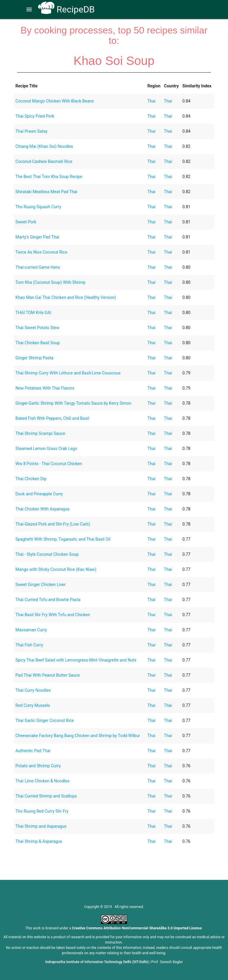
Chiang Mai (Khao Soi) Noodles (44, 146)
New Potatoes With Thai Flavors (45, 388)
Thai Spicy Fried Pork (35, 116)
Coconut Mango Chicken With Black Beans (55, 101)
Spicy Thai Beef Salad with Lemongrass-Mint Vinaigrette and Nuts (76, 660)
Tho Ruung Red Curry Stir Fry (42, 811)
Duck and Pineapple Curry (39, 494)
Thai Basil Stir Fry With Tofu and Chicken (53, 615)
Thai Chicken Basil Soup (38, 343)
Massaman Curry (31, 630)
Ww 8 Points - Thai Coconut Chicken (49, 464)
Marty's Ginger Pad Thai (37, 237)
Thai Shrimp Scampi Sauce (40, 433)
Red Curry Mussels (33, 705)
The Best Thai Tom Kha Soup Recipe (49, 177)
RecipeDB (66, 9)
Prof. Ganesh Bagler (167, 962)
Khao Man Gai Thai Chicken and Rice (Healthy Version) (66, 297)
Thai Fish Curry (29, 645)
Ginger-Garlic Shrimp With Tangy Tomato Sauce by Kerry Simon (73, 403)
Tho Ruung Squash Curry (38, 207)
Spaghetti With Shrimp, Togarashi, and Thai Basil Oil (63, 539)
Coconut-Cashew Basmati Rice (44, 161)
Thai (151, 101)
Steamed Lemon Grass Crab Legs (46, 449)
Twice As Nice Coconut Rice (41, 252)
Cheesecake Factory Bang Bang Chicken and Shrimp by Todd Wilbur (78, 736)
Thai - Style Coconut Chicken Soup (47, 554)
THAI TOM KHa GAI (33, 313)
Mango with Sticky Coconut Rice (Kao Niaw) (56, 569)
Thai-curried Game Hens (38, 267)
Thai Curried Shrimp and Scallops (46, 796)
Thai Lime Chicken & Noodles (42, 781)
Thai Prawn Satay (31, 131)
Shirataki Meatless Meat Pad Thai (46, 192)
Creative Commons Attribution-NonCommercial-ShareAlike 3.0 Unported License (137, 928)
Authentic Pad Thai (33, 751)
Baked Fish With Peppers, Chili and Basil (52, 418)
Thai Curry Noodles (33, 690)
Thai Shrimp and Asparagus (41, 826)
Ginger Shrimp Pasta (34, 358)
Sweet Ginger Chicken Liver (41, 585)
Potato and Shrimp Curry (38, 766)
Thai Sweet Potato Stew (37, 328)
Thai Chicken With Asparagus (42, 509)
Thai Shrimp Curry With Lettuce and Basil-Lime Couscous (68, 373)
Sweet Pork (26, 222)
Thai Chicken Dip (31, 479)
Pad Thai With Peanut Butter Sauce (48, 675)
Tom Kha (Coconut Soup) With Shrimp (50, 282)
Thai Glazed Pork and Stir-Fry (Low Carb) (53, 524)
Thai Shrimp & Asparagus (39, 841)
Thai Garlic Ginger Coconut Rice (45, 720)
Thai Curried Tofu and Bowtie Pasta (48, 600)
